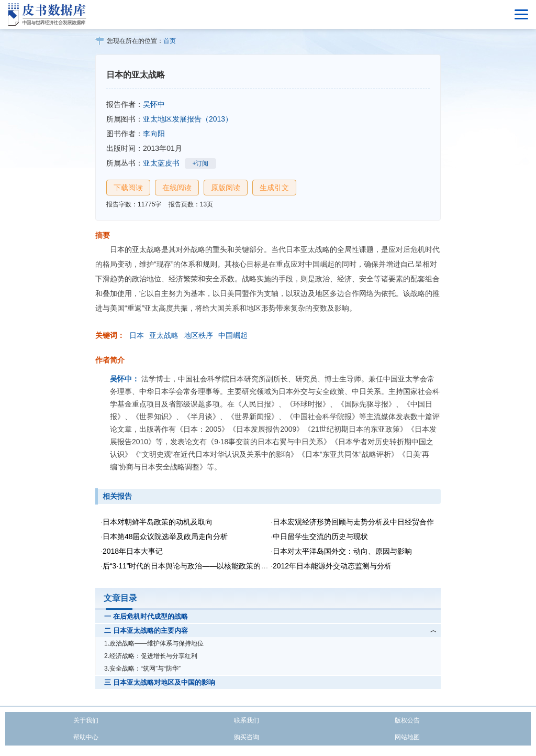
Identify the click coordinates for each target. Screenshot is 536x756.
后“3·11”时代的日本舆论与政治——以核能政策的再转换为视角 (204, 566)
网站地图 (407, 737)
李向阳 (154, 134)
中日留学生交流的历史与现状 (320, 536)
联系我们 (247, 720)
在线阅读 (177, 188)
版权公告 (407, 720)
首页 (170, 41)
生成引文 (274, 188)
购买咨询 (247, 737)
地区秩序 (198, 335)
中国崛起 (233, 335)
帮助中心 (86, 737)
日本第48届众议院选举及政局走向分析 (165, 536)
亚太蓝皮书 (161, 163)
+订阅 (200, 163)
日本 (137, 335)
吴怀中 (154, 104)
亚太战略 (164, 335)
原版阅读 (226, 188)
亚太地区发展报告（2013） (188, 119)
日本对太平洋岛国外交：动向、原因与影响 (342, 551)
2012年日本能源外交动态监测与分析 (332, 566)
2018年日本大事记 (133, 551)
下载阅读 (128, 188)
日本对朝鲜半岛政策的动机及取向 (158, 522)
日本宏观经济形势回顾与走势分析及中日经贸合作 (353, 522)
